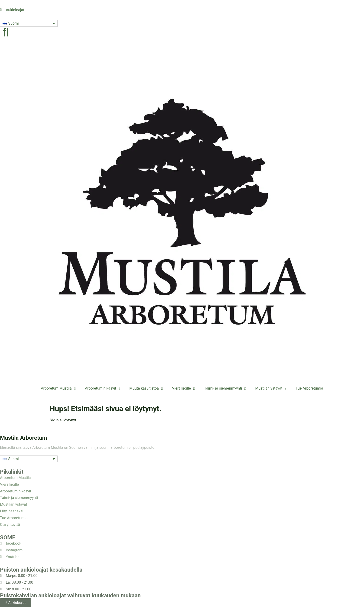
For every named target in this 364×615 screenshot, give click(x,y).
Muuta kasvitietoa (146, 388)
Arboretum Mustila (58, 388)
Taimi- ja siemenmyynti (225, 388)
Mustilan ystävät (271, 388)
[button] (29, 23)
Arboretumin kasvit (103, 388)
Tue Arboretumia (309, 388)
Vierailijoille (183, 388)
